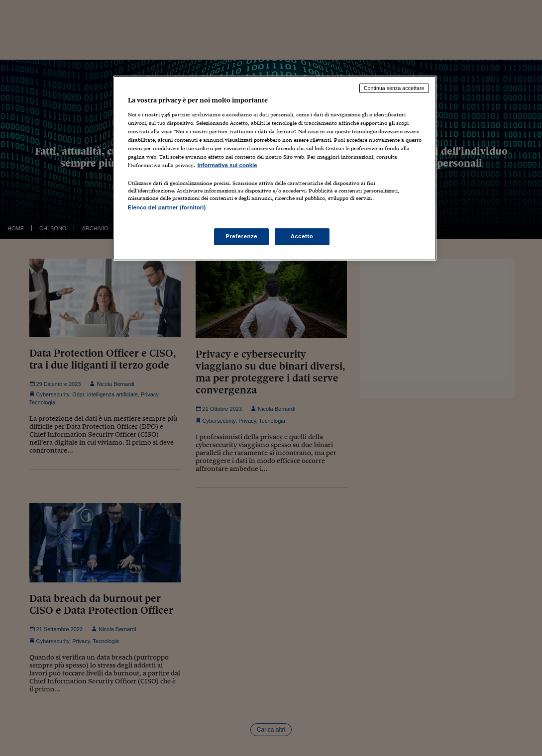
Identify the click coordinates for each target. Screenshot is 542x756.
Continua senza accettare (394, 88)
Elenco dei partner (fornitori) (167, 207)
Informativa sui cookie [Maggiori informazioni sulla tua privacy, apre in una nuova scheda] (227, 165)
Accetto (302, 236)
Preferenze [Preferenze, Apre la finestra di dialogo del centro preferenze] (241, 236)
